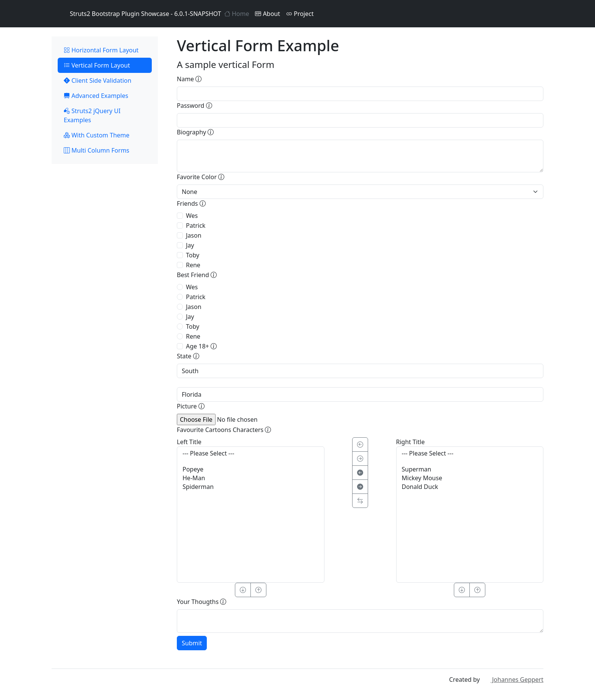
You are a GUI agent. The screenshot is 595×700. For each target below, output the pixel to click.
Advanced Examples (96, 96)
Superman (470, 469)
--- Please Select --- (251, 453)
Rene (193, 265)
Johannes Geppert (512, 680)
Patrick (196, 225)
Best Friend (197, 275)
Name (189, 79)
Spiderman (251, 487)
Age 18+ (201, 346)
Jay (190, 245)
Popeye (251, 469)
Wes (192, 216)
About (268, 14)
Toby (193, 255)
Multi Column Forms (97, 150)
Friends (191, 203)
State (188, 356)
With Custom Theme (97, 135)
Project (300, 14)
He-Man (251, 478)
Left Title (189, 442)
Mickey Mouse (470, 478)
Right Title (411, 442)
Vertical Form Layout (97, 65)
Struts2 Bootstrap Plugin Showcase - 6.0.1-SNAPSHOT (136, 14)
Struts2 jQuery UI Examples (92, 115)
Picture (191, 406)
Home (237, 14)
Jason (194, 235)
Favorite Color (201, 177)
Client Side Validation (98, 80)
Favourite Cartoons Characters (224, 430)
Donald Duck (470, 487)
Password (194, 106)
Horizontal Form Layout (101, 50)
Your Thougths (201, 602)
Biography (195, 132)
